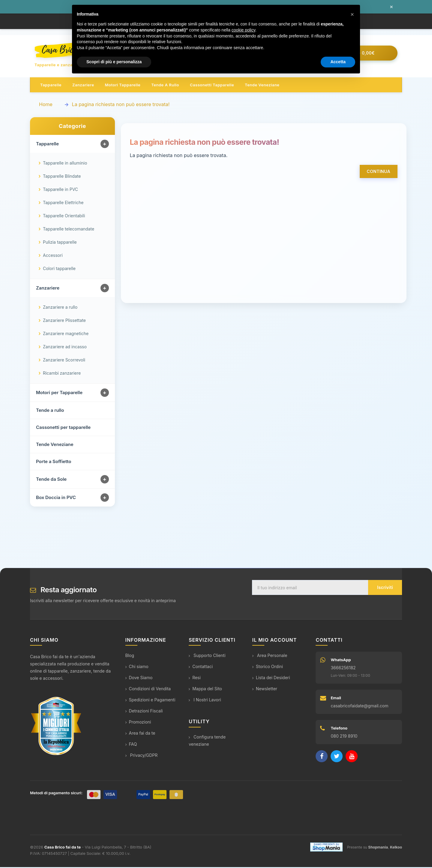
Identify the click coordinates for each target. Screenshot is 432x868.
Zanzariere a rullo (60, 308)
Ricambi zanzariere (62, 374)
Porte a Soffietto (54, 463)
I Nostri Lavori (205, 701)
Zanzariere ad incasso (65, 348)
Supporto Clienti (207, 657)
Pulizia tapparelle (60, 243)
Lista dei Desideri (271, 679)
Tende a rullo (165, 86)
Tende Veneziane (55, 446)
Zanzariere (83, 86)
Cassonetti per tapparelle (63, 428)
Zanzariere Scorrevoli (64, 361)
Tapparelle (51, 86)
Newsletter (265, 690)
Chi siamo (137, 668)
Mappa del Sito (205, 690)
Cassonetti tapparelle (212, 86)
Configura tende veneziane (207, 741)
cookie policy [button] (243, 30)
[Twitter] (337, 757)
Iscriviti (385, 589)
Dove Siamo (139, 679)
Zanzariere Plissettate (64, 321)
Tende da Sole (51, 480)
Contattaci (201, 668)
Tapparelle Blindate (62, 177)
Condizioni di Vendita (148, 690)
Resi (195, 679)
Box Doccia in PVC (56, 499)
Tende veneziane (262, 86)
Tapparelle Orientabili (64, 217)
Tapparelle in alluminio (65, 164)
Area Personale (270, 657)
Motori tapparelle (123, 86)
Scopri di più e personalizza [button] (114, 62)
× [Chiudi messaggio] (391, 7)
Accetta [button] (338, 62)
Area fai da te (140, 734)
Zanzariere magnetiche (66, 335)
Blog (130, 657)
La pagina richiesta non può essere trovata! (121, 105)
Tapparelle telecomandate (69, 230)
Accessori (53, 256)
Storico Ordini (268, 668)
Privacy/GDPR (142, 756)
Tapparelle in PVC (60, 190)
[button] (352, 14)
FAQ (131, 745)
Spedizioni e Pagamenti (150, 701)
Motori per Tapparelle (59, 394)
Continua (379, 172)
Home (46, 105)
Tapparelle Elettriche (63, 204)
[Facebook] (322, 757)
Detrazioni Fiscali (144, 712)
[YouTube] (352, 757)
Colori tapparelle (59, 270)
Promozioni (138, 723)
